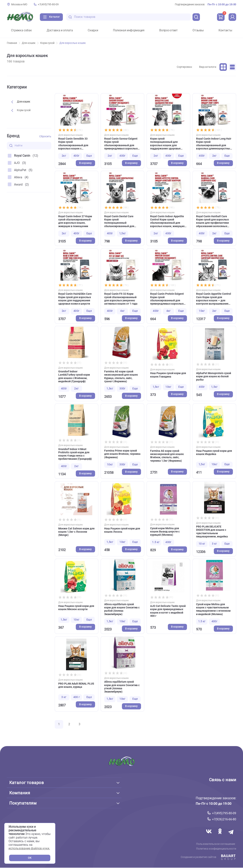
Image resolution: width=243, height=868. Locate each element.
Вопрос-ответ (168, 30)
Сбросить (45, 136)
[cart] (221, 17)
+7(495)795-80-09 (48, 4)
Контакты (225, 30)
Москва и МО (19, 4)
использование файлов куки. (29, 848)
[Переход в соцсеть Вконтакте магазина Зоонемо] (208, 836)
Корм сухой (49, 43)
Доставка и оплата (60, 30)
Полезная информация (129, 30)
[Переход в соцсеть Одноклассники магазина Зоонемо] (219, 836)
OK (30, 858)
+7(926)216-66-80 (224, 819)
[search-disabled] (70, 17)
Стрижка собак (21, 30)
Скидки (93, 30)
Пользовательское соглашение (217, 844)
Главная (13, 43)
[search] (196, 17)
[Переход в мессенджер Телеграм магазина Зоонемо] (231, 836)
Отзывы (198, 30)
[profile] (232, 17)
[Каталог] (51, 17)
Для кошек (30, 43)
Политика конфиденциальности (217, 849)
